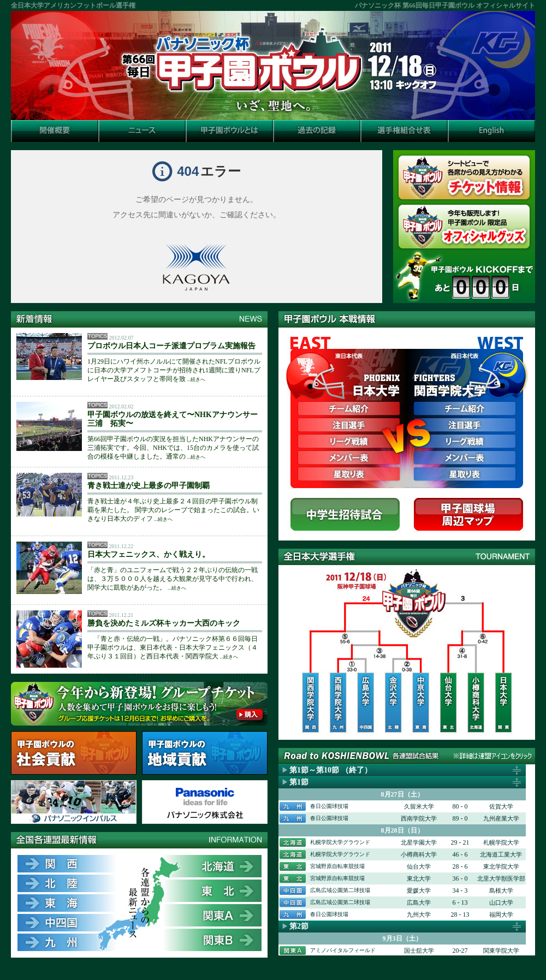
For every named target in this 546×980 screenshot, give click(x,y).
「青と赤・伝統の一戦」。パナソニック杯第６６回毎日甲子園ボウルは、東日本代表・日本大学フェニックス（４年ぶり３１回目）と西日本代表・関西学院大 (173, 648)
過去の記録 (317, 131)
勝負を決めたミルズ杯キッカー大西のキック (164, 623)
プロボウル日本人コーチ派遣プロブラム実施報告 (171, 346)
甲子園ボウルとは (229, 131)
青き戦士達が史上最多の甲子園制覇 (149, 486)
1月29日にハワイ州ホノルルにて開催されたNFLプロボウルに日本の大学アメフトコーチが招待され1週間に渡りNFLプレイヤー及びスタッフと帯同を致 (174, 370)
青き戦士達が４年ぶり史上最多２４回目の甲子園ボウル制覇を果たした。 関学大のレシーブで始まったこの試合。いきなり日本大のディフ (173, 510)
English (491, 131)
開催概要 (55, 131)
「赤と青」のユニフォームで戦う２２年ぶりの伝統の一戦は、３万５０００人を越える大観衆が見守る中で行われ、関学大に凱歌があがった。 (173, 579)
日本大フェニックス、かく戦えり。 (149, 554)
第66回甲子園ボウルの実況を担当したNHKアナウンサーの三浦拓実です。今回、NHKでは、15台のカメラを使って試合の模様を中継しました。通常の (173, 448)
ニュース (142, 131)
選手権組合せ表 (404, 131)
